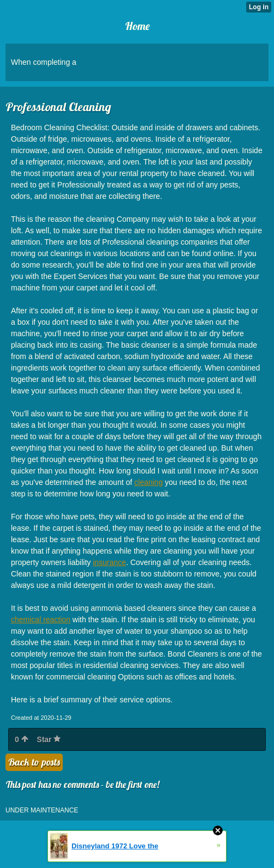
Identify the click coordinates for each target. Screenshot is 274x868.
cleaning (148, 482)
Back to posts (34, 762)
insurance (109, 562)
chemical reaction (41, 620)
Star (49, 739)
